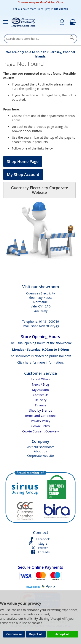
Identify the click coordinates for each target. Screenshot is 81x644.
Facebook (43, 539)
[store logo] (23, 22)
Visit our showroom (40, 447)
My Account (41, 390)
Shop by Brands (41, 410)
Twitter (43, 548)
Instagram (43, 543)
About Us (40, 451)
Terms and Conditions (40, 416)
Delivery (41, 400)
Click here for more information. (40, 362)
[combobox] (40, 39)
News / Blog (40, 384)
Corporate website (40, 456)
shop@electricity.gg (45, 326)
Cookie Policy (41, 426)
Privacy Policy (40, 421)
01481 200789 (49, 321)
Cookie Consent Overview (40, 431)
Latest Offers (41, 379)
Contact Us (41, 395)
